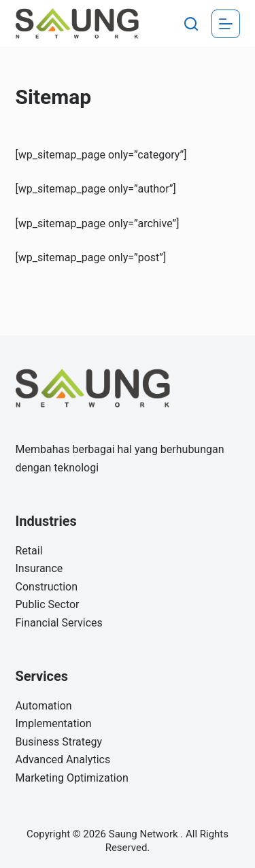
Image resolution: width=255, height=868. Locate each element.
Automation (44, 706)
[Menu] (226, 24)
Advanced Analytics (63, 759)
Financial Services (59, 623)
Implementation (54, 723)
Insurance (39, 568)
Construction (47, 587)
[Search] (191, 24)
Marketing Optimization (72, 778)
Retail (29, 551)
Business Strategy (59, 742)
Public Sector (48, 604)
